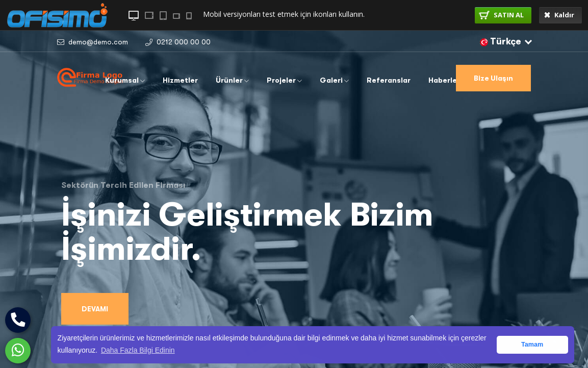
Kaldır (559, 15)
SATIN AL (501, 15)
